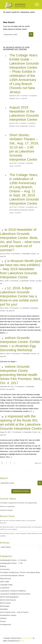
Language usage (6, 585)
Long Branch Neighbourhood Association (15, 594)
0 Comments (24, 96)
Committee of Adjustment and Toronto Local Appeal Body (18, 503)
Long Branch (34, 96)
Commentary (5, 569)
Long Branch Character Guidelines (13, 591)
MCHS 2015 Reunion (8, 600)
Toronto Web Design (27, 638)
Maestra (22, 641)
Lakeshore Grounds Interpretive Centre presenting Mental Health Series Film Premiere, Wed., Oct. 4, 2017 (21, 375)
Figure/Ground (5, 578)
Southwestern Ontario (8, 615)
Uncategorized (24, 126)
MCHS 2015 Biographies (9, 597)
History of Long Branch (7, 506)
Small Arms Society (6, 510)
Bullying (3, 566)
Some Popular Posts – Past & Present (14, 612)
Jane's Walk (4, 582)
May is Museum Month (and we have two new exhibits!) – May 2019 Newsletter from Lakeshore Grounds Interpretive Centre (21, 269)
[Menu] (36, 5)
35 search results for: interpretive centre (19, 12)
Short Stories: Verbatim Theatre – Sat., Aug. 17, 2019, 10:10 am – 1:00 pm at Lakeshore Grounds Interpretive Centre (24, 147)
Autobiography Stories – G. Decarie (13, 560)
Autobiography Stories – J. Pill (11, 563)
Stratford (3, 618)
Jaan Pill (25, 98)
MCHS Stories (5, 603)
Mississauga (5, 606)
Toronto (17, 98)
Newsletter (12, 98)
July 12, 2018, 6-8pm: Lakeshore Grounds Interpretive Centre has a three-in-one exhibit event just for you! (19, 296)
